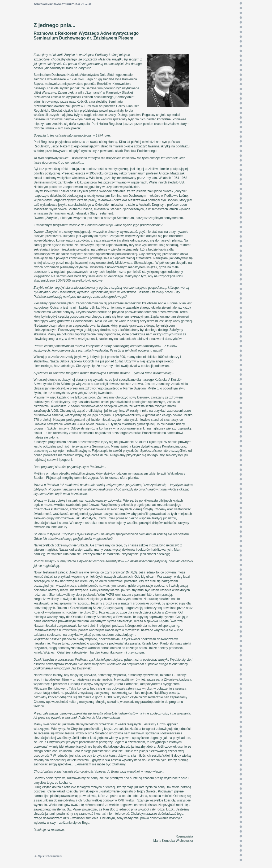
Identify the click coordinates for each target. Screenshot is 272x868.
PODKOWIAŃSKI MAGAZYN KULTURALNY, (59, 4)
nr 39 (88, 4)
